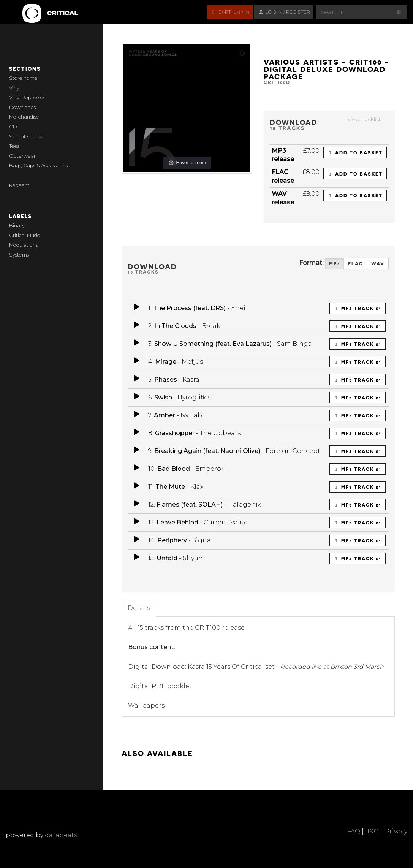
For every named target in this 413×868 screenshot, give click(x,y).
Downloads (22, 107)
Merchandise (24, 117)
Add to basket (355, 152)
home (31, 78)
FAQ (354, 831)
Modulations (23, 245)
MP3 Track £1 (358, 308)
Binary (17, 226)
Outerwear (22, 156)
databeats (61, 835)
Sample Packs (26, 137)
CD (13, 127)
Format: (311, 263)
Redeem (19, 185)
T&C (373, 831)
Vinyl (15, 88)
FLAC (356, 264)
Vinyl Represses (27, 97)
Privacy (396, 831)
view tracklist (368, 119)
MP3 (335, 264)
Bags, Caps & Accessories (38, 166)
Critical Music (25, 235)
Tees (14, 146)
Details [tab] (139, 608)
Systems (19, 255)
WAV (378, 264)
